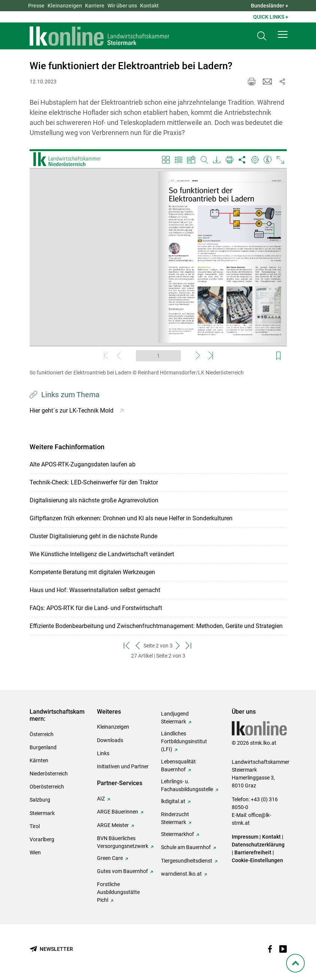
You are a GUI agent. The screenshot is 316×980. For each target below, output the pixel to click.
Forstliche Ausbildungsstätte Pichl (118, 892)
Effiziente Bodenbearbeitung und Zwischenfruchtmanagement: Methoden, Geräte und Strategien (156, 626)
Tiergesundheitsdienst (187, 861)
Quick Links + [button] (271, 17)
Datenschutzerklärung (258, 845)
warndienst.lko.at (181, 874)
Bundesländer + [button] (270, 6)
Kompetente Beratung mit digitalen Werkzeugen (92, 572)
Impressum (245, 837)
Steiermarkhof (177, 834)
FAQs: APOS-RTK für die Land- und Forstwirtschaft (96, 608)
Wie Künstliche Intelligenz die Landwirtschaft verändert (102, 554)
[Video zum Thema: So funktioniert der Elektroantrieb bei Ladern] (158, 257)
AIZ (101, 799)
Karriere (95, 6)
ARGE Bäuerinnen (118, 812)
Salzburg (40, 800)
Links (103, 753)
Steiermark (42, 813)
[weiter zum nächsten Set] (178, 646)
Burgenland (43, 747)
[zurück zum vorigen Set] (138, 646)
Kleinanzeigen (65, 6)
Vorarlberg (42, 839)
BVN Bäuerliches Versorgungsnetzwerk (123, 842)
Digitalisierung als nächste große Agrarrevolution (94, 500)
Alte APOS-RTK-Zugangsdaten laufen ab (83, 464)
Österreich (42, 734)
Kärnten (39, 760)
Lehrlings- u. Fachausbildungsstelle (187, 785)
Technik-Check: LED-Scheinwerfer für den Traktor (94, 482)
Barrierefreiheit (253, 852)
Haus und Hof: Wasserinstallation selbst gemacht (95, 590)
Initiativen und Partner (123, 766)
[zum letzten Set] (189, 646)
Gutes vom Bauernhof (122, 871)
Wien (35, 852)
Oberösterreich (47, 787)
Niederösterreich (49, 774)
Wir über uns (122, 6)
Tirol (35, 826)
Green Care (110, 858)
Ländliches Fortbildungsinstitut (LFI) (184, 741)
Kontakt (149, 6)
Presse (36, 6)
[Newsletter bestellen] (51, 949)
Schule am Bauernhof (186, 847)
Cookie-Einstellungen (257, 860)
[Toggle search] (262, 36)
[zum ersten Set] (127, 646)
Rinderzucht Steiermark (175, 818)
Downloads (110, 740)
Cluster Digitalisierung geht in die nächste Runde (93, 536)
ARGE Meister (113, 825)
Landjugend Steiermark (175, 718)
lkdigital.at (173, 801)
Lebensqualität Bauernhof (178, 765)
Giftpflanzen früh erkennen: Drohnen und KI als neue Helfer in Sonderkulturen (131, 518)
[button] (283, 34)
